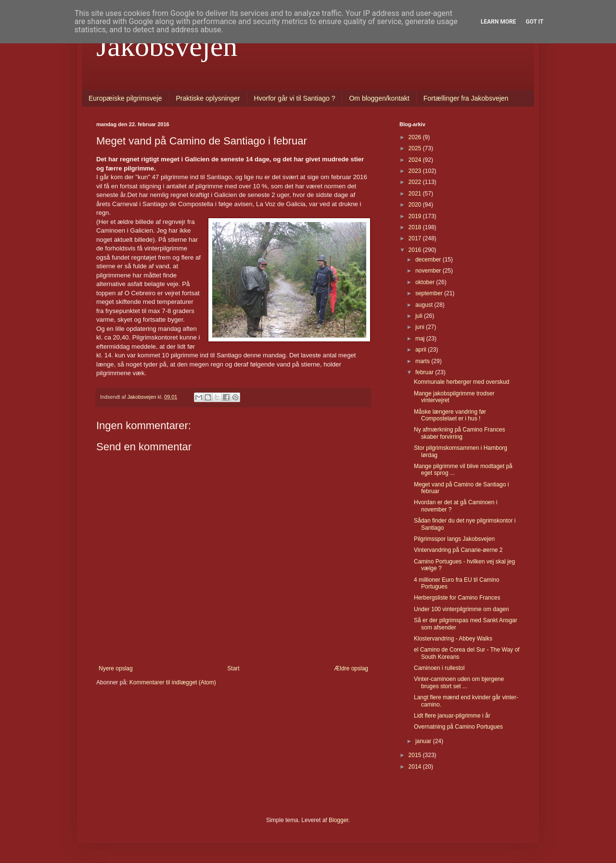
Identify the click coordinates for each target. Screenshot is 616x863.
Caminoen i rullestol (439, 668)
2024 (416, 160)
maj (421, 339)
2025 (416, 148)
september (430, 293)
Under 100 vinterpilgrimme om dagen (461, 609)
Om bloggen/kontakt (379, 98)
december (429, 260)
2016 (416, 250)
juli (420, 316)
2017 (416, 238)
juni (421, 327)
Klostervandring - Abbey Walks (453, 639)
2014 (416, 767)
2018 (416, 227)
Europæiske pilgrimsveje (125, 98)
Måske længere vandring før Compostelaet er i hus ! (450, 415)
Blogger (339, 820)
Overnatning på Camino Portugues (458, 727)
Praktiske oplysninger (208, 98)
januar (424, 741)
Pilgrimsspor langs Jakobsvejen (454, 539)
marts (423, 361)
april (422, 350)
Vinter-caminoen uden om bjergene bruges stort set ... (459, 682)
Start (233, 668)
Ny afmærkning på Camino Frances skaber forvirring (459, 433)
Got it (534, 22)
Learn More (499, 22)
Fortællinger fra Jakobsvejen (466, 98)
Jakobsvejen (167, 46)
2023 (416, 171)
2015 (416, 755)
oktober (426, 282)
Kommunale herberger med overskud (462, 382)
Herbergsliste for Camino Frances (457, 598)
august (425, 305)
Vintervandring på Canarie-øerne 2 (458, 550)
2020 (416, 205)
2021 (416, 194)
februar (425, 372)
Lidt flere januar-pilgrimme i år (452, 716)
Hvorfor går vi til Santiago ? (295, 98)
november (429, 271)
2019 (416, 216)
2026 (416, 137)
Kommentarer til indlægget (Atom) (173, 682)
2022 (416, 182)
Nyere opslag (116, 668)
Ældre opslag (351, 668)
